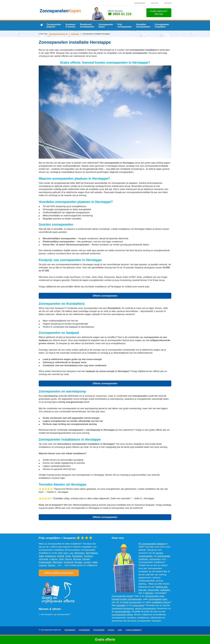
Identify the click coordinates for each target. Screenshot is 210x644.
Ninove (69, 559)
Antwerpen (50, 556)
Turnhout (88, 556)
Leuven (87, 562)
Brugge (79, 562)
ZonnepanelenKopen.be (58, 34)
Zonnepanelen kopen (106, 26)
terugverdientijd (123, 612)
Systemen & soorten (71, 26)
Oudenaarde (45, 562)
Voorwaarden (70, 630)
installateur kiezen (161, 602)
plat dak (142, 590)
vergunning (138, 605)
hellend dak (162, 587)
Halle (95, 562)
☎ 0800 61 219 (120, 14)
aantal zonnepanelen (146, 608)
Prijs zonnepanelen (124, 26)
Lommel (43, 565)
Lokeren (54, 559)
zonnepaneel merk (158, 599)
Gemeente (75, 34)
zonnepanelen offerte (122, 615)
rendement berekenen (123, 608)
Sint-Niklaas (92, 553)
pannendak (153, 590)
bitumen (149, 593)
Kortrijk (61, 556)
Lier (71, 553)
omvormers (155, 559)
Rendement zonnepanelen (87, 26)
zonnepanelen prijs (154, 596)
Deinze (52, 565)
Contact (111, 630)
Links (120, 630)
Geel (61, 559)
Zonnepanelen (140, 3)
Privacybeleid (99, 630)
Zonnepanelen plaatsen (54, 26)
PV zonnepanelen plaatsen (152, 544)
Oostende (69, 562)
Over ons (155, 3)
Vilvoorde (43, 559)
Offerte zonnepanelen (105, 296)
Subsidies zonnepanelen (143, 26)
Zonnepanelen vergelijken (162, 26)
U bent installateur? (134, 630)
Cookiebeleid (84, 630)
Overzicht (168, 3)
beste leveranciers (132, 602)
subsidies (121, 605)
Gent (66, 553)
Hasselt (86, 559)
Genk (68, 556)
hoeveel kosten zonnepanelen (127, 599)
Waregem (58, 562)
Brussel (77, 559)
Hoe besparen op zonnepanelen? (56, 614)
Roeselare (77, 556)
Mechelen (79, 553)
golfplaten (165, 590)
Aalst (41, 556)
